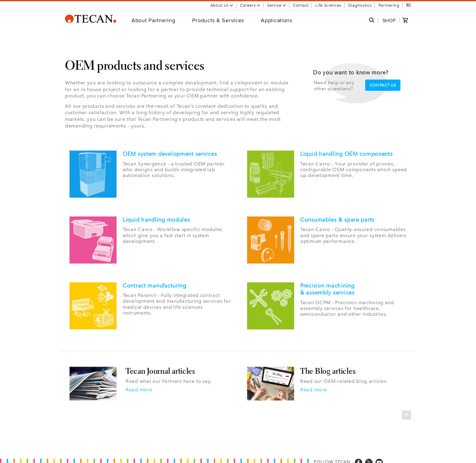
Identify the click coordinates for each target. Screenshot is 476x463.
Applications (277, 20)
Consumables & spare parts (337, 219)
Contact (301, 5)
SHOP (389, 20)
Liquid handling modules (156, 219)
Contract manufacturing (155, 283)
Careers (250, 5)
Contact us (383, 85)
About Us (222, 5)
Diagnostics (360, 5)
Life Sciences (328, 5)
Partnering (389, 5)
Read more (139, 386)
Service (277, 5)
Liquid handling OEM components (347, 154)
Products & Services (218, 20)
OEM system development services (170, 154)
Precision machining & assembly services (327, 287)
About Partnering (153, 20)
